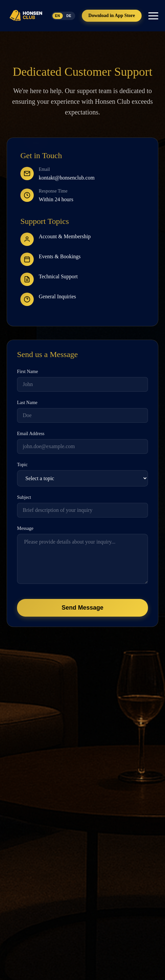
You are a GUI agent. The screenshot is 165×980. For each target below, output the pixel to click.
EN (58, 16)
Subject (24, 497)
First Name (28, 372)
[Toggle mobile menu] (153, 16)
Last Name (27, 403)
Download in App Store (112, 16)
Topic (22, 465)
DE (69, 16)
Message (25, 528)
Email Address (31, 434)
